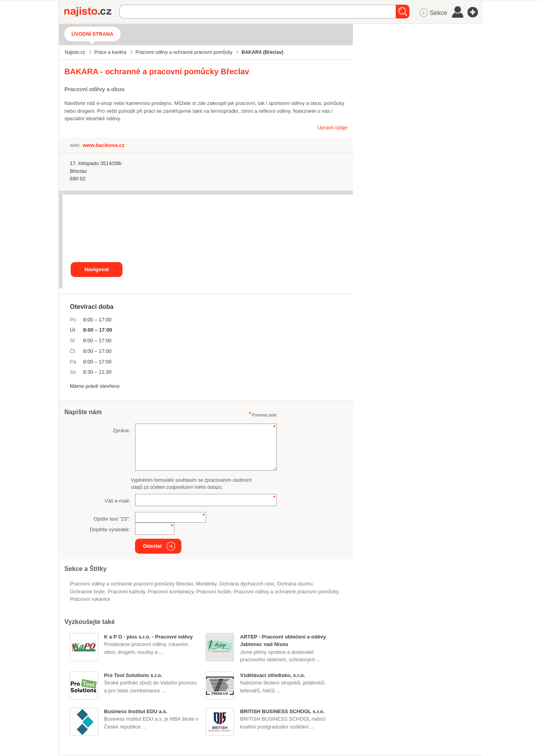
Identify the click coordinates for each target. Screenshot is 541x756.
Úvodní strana (92, 34)
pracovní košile (214, 592)
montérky (206, 584)
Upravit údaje (332, 128)
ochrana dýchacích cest (246, 584)
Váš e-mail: (117, 501)
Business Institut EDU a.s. (136, 711)
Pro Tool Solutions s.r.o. (133, 675)
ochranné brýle (87, 592)
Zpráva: (121, 430)
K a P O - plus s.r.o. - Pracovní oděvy (148, 637)
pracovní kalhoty (126, 592)
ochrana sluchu (295, 584)
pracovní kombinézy (171, 592)
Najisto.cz (92, 12)
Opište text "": (112, 519)
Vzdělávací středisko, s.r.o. (272, 675)
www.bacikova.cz (103, 145)
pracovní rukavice (90, 599)
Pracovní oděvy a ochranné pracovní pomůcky (286, 592)
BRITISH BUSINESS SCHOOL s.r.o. (282, 711)
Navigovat (97, 269)
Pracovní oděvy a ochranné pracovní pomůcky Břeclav (131, 584)
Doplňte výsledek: (110, 529)
